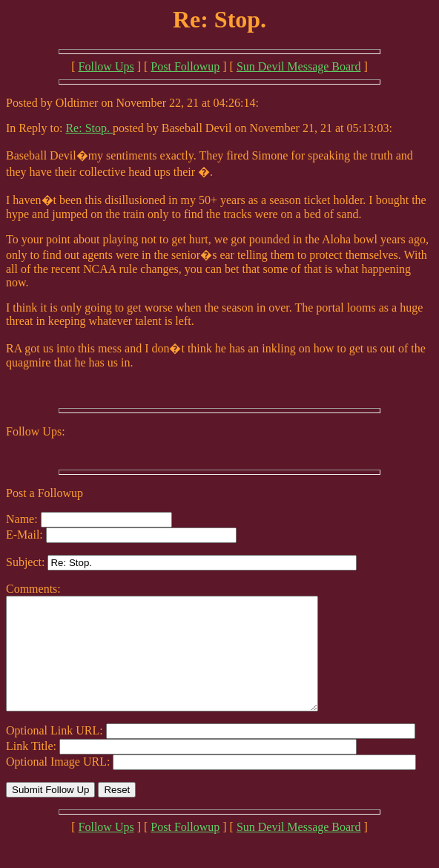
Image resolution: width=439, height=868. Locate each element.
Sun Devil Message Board (299, 66)
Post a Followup (44, 493)
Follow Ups (106, 66)
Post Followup (185, 66)
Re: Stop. (89, 128)
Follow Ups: (36, 431)
